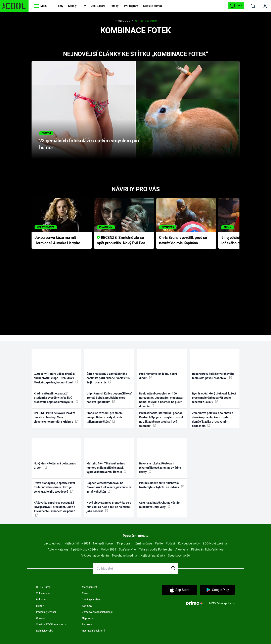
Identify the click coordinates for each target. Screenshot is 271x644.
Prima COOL (122, 21)
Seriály (72, 6)
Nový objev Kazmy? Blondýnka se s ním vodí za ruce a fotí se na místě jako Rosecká (109, 507)
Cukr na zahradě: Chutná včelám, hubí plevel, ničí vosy (160, 505)
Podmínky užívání (46, 612)
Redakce (87, 624)
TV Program (131, 6)
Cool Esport (98, 6)
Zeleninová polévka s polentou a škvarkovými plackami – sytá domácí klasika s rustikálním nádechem (213, 419)
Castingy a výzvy (91, 599)
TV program (124, 543)
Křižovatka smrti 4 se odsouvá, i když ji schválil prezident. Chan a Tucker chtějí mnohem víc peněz (55, 509)
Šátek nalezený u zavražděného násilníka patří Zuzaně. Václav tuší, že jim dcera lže (109, 378)
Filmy (60, 6)
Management (89, 587)
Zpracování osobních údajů (97, 612)
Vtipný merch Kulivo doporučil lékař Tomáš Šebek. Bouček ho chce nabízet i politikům (109, 398)
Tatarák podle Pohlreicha (156, 550)
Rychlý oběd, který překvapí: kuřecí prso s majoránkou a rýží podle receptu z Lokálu (214, 398)
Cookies (41, 618)
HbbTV (40, 606)
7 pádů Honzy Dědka (84, 550)
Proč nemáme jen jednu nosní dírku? (158, 376)
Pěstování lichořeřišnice (207, 550)
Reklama (41, 599)
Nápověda (88, 618)
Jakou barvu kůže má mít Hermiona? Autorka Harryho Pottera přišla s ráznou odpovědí (57, 241)
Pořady (114, 6)
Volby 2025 (108, 550)
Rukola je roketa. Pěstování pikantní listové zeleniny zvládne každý (160, 468)
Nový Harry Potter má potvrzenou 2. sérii (55, 466)
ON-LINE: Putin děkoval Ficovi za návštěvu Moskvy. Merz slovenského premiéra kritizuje (56, 417)
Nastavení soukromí (93, 631)
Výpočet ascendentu (95, 556)
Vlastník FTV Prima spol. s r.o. (53, 624)
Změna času (144, 543)
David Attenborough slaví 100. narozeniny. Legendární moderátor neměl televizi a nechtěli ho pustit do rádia (161, 400)
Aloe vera (182, 550)
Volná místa (43, 593)
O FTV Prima (43, 587)
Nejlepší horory (103, 543)
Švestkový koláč (179, 556)
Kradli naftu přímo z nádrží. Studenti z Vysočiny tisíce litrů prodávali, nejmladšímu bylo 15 (56, 398)
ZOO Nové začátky (215, 543)
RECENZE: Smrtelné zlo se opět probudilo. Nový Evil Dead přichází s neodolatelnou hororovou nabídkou (122, 241)
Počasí (170, 543)
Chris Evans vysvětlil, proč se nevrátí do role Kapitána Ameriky (183, 241)
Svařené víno (127, 550)
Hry (84, 6)
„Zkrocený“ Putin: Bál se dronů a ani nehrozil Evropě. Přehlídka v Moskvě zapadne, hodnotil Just (56, 378)
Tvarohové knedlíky (125, 556)
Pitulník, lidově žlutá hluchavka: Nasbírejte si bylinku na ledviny (161, 485)
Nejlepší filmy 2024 (77, 543)
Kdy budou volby (189, 543)
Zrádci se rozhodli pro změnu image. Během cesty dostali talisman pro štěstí (105, 417)
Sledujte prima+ (153, 6)
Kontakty (87, 606)
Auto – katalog (58, 550)
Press (85, 593)
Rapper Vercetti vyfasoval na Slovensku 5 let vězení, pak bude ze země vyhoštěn (109, 487)
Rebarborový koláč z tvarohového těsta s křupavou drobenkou (213, 376)
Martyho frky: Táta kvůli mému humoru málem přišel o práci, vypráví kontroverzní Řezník (106, 468)
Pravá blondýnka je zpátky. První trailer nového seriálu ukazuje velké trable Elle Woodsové (54, 487)
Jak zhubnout (53, 543)
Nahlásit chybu (45, 631)
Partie (159, 543)
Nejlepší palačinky (153, 556)
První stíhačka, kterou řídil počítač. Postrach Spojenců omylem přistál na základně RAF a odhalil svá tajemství (161, 419)
